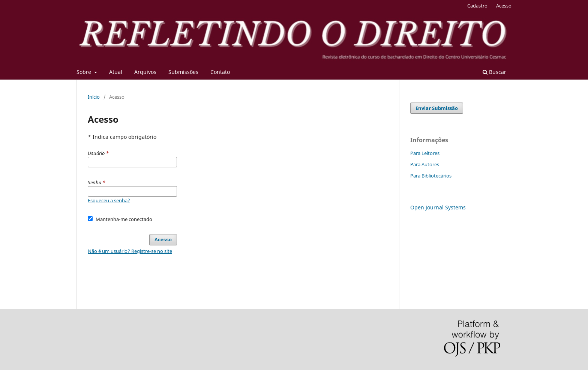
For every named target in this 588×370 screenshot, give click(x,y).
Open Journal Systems (438, 207)
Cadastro (477, 6)
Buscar (494, 72)
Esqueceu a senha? (109, 200)
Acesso (504, 6)
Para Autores (425, 164)
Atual (116, 72)
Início (94, 97)
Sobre (85, 72)
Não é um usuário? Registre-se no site (130, 251)
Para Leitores (425, 153)
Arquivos (145, 72)
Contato (220, 72)
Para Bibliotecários (431, 176)
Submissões (183, 72)
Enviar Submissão (437, 108)
